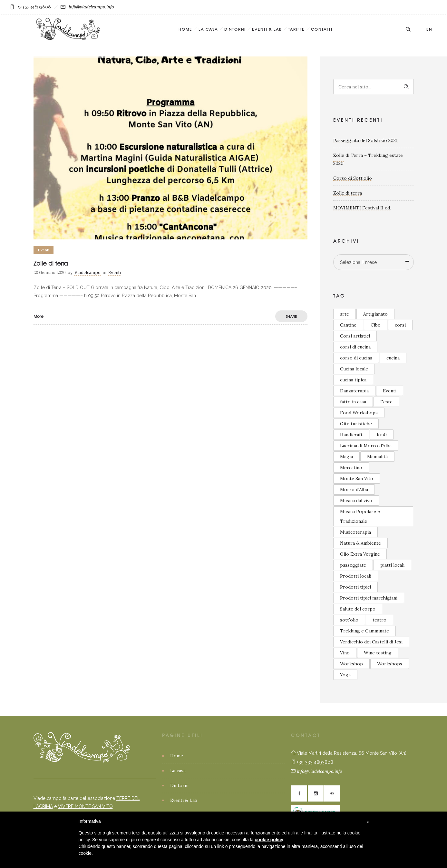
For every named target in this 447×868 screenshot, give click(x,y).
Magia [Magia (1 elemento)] (346, 457)
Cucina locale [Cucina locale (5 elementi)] (354, 369)
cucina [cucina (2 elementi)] (393, 358)
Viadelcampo (87, 273)
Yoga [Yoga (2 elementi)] (345, 675)
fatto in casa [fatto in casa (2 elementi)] (353, 402)
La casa (208, 29)
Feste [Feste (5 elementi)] (386, 402)
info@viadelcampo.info (91, 7)
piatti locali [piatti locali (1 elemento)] (392, 565)
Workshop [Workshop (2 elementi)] (351, 664)
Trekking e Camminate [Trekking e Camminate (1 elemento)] (364, 631)
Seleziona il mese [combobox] (358, 262)
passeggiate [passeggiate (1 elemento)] (353, 565)
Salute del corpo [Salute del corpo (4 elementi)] (358, 609)
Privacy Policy (185, 845)
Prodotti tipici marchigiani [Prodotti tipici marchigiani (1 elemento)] (369, 598)
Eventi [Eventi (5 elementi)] (390, 391)
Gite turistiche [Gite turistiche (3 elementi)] (356, 424)
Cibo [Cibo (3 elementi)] (376, 325)
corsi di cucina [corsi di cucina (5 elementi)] (355, 347)
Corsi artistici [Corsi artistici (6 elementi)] (355, 336)
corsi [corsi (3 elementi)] (400, 325)
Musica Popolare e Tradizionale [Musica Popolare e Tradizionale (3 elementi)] (360, 516)
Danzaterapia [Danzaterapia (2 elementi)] (354, 391)
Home (185, 29)
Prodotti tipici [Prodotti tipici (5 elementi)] (355, 587)
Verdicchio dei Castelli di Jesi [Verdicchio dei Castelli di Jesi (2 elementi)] (371, 642)
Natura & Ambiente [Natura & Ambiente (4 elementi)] (360, 543)
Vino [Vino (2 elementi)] (345, 653)
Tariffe (296, 29)
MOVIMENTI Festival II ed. (362, 208)
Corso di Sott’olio (353, 178)
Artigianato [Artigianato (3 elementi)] (375, 314)
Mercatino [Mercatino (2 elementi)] (351, 468)
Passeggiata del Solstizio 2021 (365, 140)
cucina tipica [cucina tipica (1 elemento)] (353, 380)
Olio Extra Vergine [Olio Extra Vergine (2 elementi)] (360, 554)
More (39, 316)
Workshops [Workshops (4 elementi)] (390, 664)
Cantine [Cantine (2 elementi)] (348, 325)
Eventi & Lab (267, 29)
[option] (170, 148)
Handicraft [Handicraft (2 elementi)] (351, 435)
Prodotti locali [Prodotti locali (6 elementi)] (356, 576)
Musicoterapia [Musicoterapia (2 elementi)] (355, 532)
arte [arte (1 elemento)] (345, 314)
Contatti (322, 29)
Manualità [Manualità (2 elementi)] (377, 457)
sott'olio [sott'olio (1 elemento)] (349, 620)
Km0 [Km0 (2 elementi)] (382, 435)
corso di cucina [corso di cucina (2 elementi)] (356, 358)
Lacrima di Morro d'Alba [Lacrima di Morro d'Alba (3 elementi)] (366, 446)
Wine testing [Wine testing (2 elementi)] (378, 653)
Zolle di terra (51, 263)
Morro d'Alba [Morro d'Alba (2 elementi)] (354, 490)
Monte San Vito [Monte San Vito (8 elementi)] (357, 479)
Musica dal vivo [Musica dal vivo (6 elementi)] (356, 500)
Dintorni (235, 29)
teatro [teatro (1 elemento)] (379, 620)
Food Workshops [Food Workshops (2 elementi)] (359, 413)
